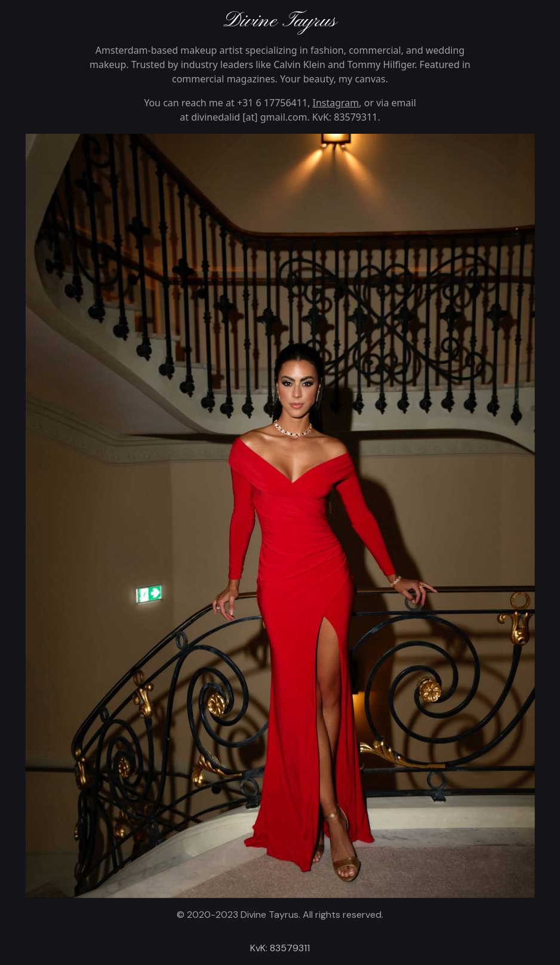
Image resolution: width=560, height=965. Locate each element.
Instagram (336, 103)
